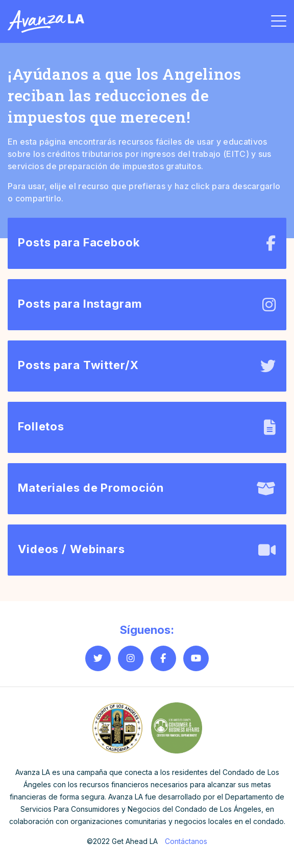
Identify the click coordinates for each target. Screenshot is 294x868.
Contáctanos (186, 841)
